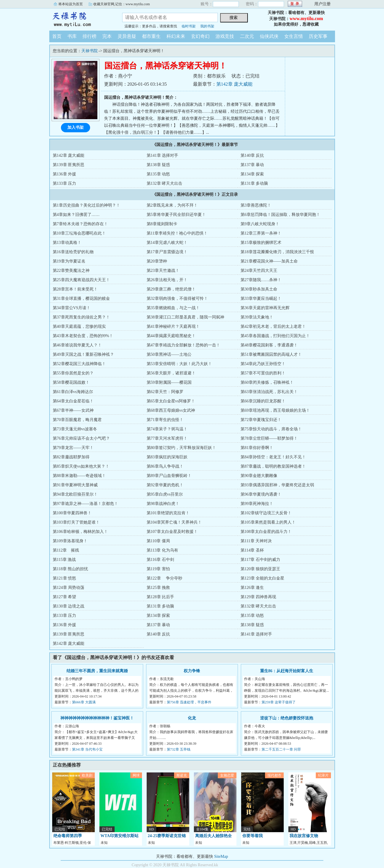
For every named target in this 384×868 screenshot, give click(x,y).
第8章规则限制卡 (162, 224)
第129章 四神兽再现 (258, 597)
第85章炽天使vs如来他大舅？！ (81, 466)
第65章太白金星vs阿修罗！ (171, 401)
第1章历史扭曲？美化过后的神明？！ (86, 205)
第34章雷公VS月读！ (72, 308)
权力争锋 (192, 671)
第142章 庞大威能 (234, 84)
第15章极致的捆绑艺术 (261, 243)
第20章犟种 (157, 261)
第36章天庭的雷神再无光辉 (265, 308)
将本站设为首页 (71, 4)
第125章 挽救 (158, 588)
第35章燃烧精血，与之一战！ (173, 308)
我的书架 (207, 26)
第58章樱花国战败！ (71, 382)
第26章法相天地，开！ (167, 280)
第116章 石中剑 (160, 560)
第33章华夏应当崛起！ (261, 299)
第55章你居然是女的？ (73, 373)
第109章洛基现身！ (70, 541)
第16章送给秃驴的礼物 (73, 252)
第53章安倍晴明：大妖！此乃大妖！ (179, 364)
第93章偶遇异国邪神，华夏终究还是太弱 (277, 485)
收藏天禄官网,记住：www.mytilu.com (122, 4)
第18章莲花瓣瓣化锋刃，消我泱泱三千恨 (277, 252)
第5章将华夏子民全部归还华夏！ (176, 215)
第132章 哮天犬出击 (165, 183)
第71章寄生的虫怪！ (165, 420)
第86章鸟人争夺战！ (165, 466)
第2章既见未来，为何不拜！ (172, 205)
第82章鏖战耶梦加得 (71, 457)
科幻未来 (176, 36)
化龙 (192, 718)
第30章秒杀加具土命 (259, 289)
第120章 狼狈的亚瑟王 (261, 569)
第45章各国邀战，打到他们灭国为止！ (275, 336)
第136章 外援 (65, 174)
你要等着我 (253, 836)
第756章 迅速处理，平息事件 (189, 702)
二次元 (247, 36)
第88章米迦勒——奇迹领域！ (79, 476)
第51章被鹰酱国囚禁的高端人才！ (271, 354)
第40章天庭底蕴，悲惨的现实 (79, 326)
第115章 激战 (64, 560)
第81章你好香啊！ (257, 448)
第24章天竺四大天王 (259, 271)
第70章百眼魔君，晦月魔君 (77, 420)
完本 (107, 36)
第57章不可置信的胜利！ (263, 373)
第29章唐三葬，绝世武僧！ (171, 289)
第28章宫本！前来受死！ (75, 289)
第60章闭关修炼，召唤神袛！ (267, 382)
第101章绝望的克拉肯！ (168, 513)
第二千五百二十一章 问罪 (281, 749)
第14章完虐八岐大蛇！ (167, 243)
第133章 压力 (65, 183)
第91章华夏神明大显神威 (75, 485)
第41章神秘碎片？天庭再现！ (173, 326)
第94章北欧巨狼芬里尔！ (75, 494)
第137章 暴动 (252, 165)
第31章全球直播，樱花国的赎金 (81, 299)
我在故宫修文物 (304, 836)
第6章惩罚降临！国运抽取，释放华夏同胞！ (280, 215)
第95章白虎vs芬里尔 (165, 494)
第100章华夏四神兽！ (72, 513)
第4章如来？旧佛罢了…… (76, 215)
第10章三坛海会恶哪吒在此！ (79, 233)
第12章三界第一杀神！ (261, 233)
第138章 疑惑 (158, 165)
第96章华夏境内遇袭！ (261, 494)
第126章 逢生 (252, 588)
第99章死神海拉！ (257, 504)
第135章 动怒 (158, 174)
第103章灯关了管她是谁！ (76, 522)
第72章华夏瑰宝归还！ (261, 420)
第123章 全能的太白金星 (263, 578)
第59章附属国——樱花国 (169, 382)
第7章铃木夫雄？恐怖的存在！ (80, 224)
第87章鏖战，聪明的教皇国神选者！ (273, 466)
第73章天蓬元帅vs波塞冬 (75, 429)
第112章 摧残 (66, 550)
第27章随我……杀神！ (261, 280)
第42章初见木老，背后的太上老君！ (273, 326)
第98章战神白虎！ (163, 504)
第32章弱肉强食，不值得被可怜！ (177, 299)
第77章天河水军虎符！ (167, 438)
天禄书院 (81, 19)
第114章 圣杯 (252, 550)
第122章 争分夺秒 (165, 578)
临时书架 (189, 26)
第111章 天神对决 (256, 541)
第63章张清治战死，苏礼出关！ (269, 392)
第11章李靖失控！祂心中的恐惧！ (177, 233)
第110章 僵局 (158, 541)
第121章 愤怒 (65, 578)
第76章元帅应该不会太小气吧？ (81, 438)
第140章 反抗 (252, 155)
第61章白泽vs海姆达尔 (73, 392)
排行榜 (90, 36)
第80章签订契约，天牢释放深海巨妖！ (181, 448)
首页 (57, 36)
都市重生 (151, 36)
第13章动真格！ (67, 243)
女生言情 (294, 36)
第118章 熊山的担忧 (71, 569)
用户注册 (322, 4)
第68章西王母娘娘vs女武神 (171, 410)
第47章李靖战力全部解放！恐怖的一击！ (183, 345)
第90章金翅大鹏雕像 (259, 476)
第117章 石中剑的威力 (260, 560)
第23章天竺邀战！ (163, 271)
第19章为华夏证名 (69, 261)
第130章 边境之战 (69, 606)
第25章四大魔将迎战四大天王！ (81, 280)
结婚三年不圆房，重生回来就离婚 (97, 671)
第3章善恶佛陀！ (256, 205)
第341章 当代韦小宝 (87, 749)
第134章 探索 (252, 174)
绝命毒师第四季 (68, 836)
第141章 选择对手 (163, 155)
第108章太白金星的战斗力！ (266, 532)
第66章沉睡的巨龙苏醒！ (263, 401)
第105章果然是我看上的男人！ (268, 522)
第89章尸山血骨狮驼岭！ (169, 476)
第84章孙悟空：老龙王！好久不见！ (273, 457)
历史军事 (318, 36)
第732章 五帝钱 (179, 749)
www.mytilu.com (306, 19)
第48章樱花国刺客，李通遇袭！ (269, 345)
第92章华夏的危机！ (165, 485)
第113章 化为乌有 (162, 550)
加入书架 (76, 127)
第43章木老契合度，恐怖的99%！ (83, 336)
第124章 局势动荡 (69, 588)
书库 (72, 36)
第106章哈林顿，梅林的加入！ (80, 532)
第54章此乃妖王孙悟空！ (263, 364)
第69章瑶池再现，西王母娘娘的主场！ (275, 410)
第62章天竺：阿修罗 (165, 392)
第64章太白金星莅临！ (73, 401)
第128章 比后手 (161, 597)
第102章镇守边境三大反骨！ (266, 513)
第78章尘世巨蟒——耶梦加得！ (269, 438)
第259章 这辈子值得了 (279, 702)
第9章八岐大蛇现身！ (260, 224)
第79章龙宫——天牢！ (73, 448)
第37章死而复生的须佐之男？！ (81, 317)
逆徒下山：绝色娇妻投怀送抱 (287, 718)
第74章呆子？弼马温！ (167, 429)
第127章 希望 (65, 597)
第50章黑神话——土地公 (169, 354)
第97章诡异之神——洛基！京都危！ (85, 504)
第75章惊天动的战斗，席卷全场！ (271, 429)
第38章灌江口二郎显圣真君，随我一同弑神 (185, 317)
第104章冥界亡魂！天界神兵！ (174, 522)
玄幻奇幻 (200, 36)
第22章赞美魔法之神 (71, 271)
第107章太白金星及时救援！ (172, 532)
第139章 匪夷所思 (69, 165)
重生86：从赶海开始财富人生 (287, 671)
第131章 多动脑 (254, 183)
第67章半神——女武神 (73, 410)
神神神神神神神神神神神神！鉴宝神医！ (97, 718)
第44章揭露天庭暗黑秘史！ (171, 336)
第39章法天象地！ (257, 317)
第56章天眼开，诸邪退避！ (171, 373)
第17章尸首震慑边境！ (167, 252)
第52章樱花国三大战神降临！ (79, 364)
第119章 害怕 (158, 569)
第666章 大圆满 (84, 702)
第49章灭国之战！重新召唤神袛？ (83, 354)
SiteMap (221, 856)
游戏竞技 (225, 36)
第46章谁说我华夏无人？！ (77, 345)
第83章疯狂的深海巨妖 (167, 457)
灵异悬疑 (127, 36)
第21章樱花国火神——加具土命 (269, 261)
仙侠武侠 (269, 36)
